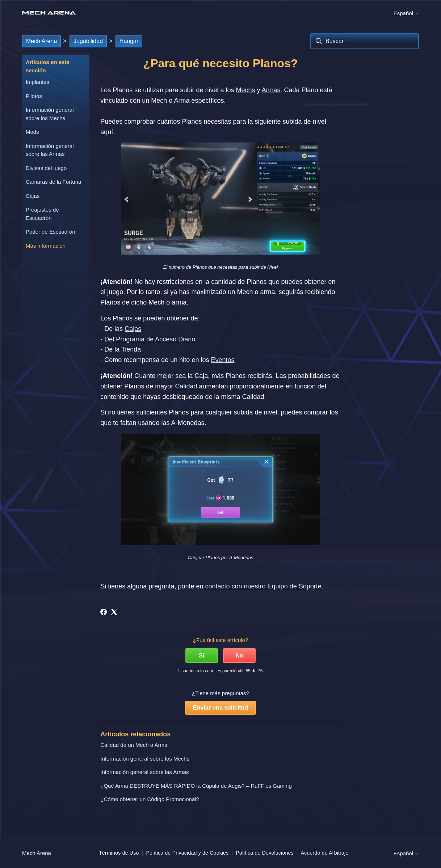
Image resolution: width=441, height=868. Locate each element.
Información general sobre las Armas (50, 150)
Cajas (33, 196)
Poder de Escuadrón (51, 232)
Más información (46, 246)
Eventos (222, 360)
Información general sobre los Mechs (50, 114)
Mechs (245, 90)
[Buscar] (365, 41)
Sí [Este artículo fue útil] (201, 656)
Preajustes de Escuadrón (42, 214)
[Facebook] (104, 612)
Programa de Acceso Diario (156, 339)
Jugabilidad (88, 41)
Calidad (186, 386)
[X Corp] (114, 612)
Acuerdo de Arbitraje (325, 853)
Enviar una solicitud (220, 708)
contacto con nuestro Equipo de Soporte (263, 586)
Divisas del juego (46, 168)
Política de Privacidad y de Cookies (187, 853)
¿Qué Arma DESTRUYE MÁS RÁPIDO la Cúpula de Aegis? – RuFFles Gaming (196, 786)
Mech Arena (41, 41)
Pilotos (34, 96)
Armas (271, 90)
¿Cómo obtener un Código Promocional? (150, 799)
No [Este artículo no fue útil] (239, 656)
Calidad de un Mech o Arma (134, 745)
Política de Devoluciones (264, 853)
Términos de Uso (119, 853)
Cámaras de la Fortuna (53, 182)
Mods (32, 132)
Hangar (129, 41)
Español (406, 13)
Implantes (37, 82)
